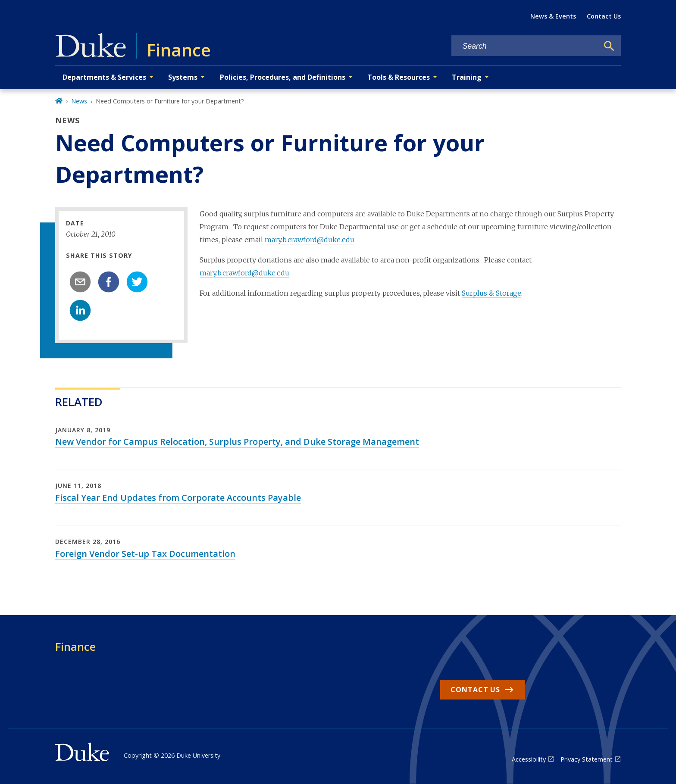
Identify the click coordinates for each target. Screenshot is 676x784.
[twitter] (137, 282)
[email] (80, 282)
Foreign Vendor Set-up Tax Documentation (145, 554)
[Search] (609, 46)
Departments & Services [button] (104, 77)
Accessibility (529, 759)
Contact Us (604, 16)
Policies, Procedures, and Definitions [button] (283, 77)
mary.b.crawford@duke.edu (310, 240)
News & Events (553, 16)
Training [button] (467, 77)
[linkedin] (80, 310)
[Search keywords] (525, 46)
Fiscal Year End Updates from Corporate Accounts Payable (178, 498)
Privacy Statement (587, 759)
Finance (75, 647)
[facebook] (109, 282)
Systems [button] (183, 77)
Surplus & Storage (491, 293)
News (79, 101)
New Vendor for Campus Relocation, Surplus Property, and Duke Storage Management (237, 442)
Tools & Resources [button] (399, 77)
